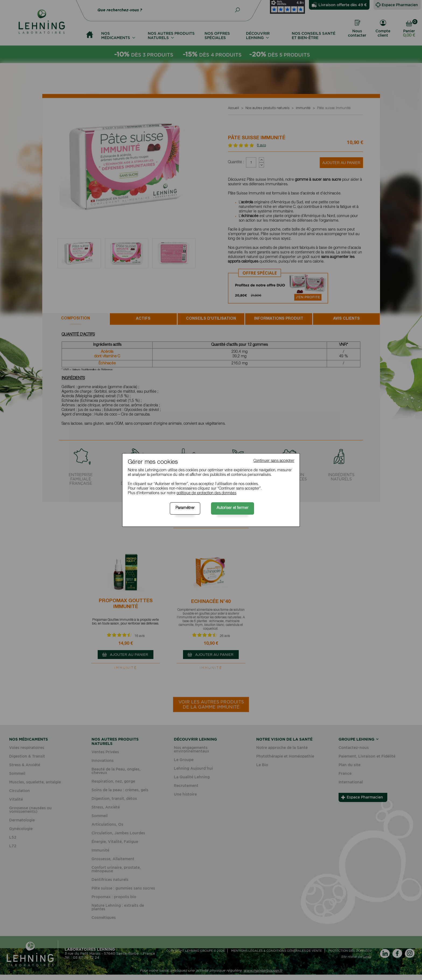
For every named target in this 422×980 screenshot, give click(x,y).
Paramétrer (185, 508)
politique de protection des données (206, 493)
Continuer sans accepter (274, 461)
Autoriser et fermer (233, 508)
